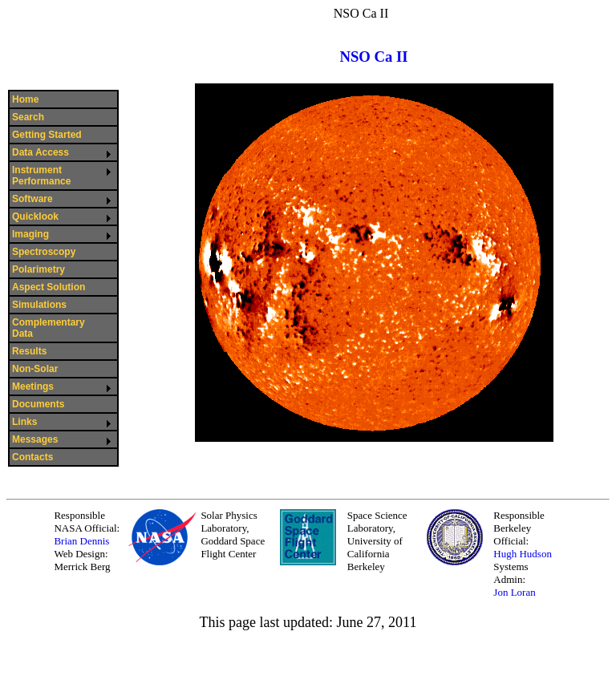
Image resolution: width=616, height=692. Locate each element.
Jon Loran (514, 592)
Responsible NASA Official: (87, 522)
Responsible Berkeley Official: (519, 528)
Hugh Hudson (523, 554)
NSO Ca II (373, 57)
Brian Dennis (81, 541)
